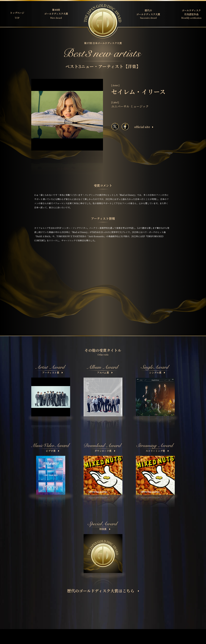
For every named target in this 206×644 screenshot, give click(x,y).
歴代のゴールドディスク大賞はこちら (103, 591)
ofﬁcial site (144, 127)
